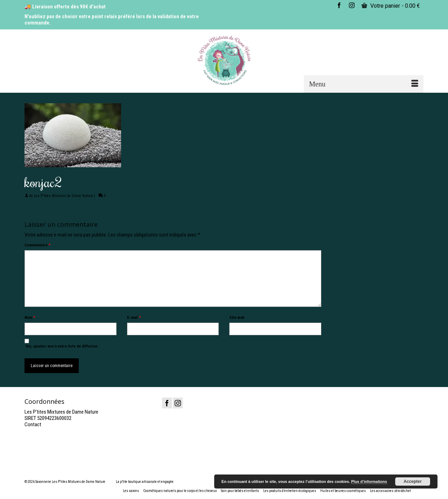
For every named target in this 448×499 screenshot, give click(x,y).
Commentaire (37, 245)
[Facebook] (167, 403)
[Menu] (364, 84)
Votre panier (391, 6)
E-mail (134, 318)
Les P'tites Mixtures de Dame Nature (64, 196)
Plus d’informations (369, 482)
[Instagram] (178, 403)
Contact (33, 424)
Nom (30, 318)
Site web (237, 318)
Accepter (412, 482)
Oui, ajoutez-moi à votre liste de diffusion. (61, 344)
